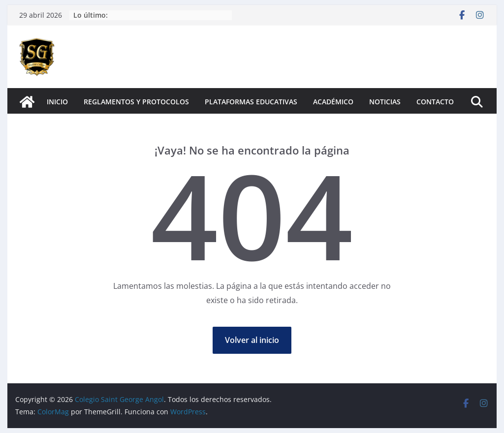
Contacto (435, 102)
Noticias (385, 102)
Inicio (57, 102)
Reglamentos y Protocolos (136, 102)
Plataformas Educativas (251, 102)
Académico (333, 102)
